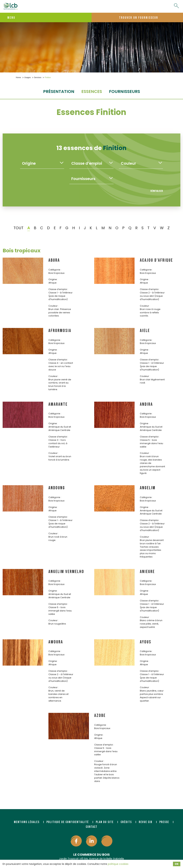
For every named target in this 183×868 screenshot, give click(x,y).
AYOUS (146, 642)
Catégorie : (55, 270)
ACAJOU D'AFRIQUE (156, 260)
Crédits (126, 822)
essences (92, 91)
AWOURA (56, 642)
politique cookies (118, 864)
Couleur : (54, 306)
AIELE (145, 331)
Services (38, 77)
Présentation (59, 91)
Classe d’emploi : (58, 289)
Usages (28, 77)
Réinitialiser (157, 191)
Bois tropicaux (22, 251)
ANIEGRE (147, 572)
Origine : (53, 279)
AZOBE (100, 716)
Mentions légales (27, 822)
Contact (92, 827)
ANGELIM (148, 488)
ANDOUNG (57, 488)
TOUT (18, 228)
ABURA (54, 260)
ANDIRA (146, 404)
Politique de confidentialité (68, 822)
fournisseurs (125, 91)
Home (18, 77)
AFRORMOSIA (60, 331)
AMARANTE (58, 404)
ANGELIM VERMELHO (66, 572)
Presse (164, 822)
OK (177, 864)
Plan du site (105, 822)
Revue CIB (146, 822)
